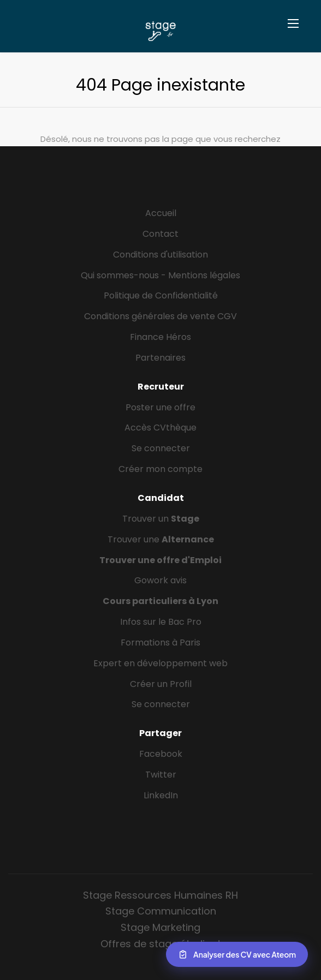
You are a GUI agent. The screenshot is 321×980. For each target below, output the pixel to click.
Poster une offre (160, 407)
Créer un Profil (161, 684)
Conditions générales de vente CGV (160, 316)
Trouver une (161, 539)
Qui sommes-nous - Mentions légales (160, 275)
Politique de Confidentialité (161, 295)
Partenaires (160, 358)
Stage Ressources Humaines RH (160, 895)
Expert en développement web (160, 663)
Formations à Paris (160, 643)
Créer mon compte (160, 469)
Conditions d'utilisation (160, 255)
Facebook (161, 754)
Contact (160, 234)
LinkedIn (161, 795)
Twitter (161, 775)
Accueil (161, 213)
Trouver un (161, 519)
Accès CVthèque (160, 428)
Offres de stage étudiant (161, 944)
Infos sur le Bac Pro (161, 622)
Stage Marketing (160, 927)
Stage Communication (161, 911)
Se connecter (161, 448)
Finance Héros (160, 337)
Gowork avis (160, 580)
